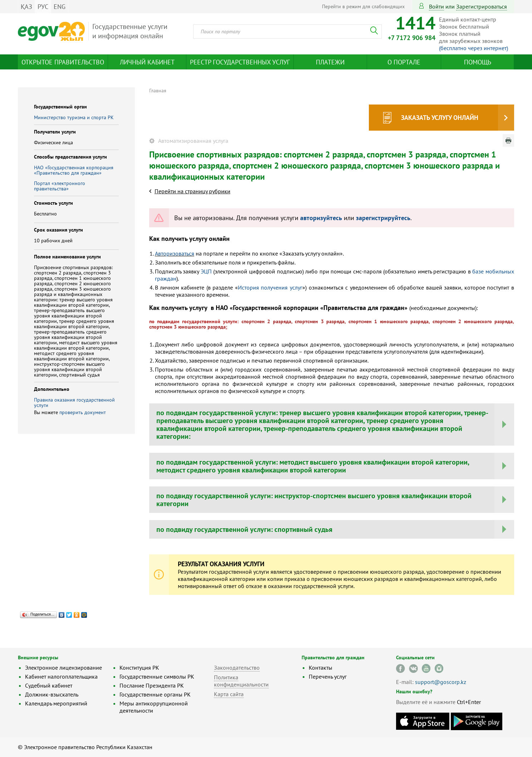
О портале (404, 62)
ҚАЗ (26, 7)
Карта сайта (229, 694)
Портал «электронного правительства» (60, 186)
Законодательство (237, 668)
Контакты (321, 668)
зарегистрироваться (482, 6)
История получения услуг (270, 287)
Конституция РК (139, 668)
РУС (43, 7)
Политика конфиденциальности (241, 681)
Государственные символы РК (157, 676)
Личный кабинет (147, 62)
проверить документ (83, 412)
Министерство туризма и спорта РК (74, 117)
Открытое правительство (63, 62)
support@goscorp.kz (441, 682)
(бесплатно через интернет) (474, 48)
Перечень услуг (328, 676)
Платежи (330, 62)
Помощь (478, 62)
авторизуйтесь (321, 218)
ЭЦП (206, 271)
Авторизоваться (175, 253)
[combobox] (287, 31)
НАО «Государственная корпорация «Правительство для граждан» (74, 170)
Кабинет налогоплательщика (61, 676)
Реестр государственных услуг (240, 62)
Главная (158, 91)
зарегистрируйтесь (383, 218)
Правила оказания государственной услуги (74, 402)
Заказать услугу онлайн (440, 118)
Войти (436, 6)
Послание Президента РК (152, 685)
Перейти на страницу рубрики (192, 191)
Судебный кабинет (49, 685)
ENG (60, 7)
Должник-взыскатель (52, 694)
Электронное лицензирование (64, 668)
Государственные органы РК (155, 694)
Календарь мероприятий (56, 703)
